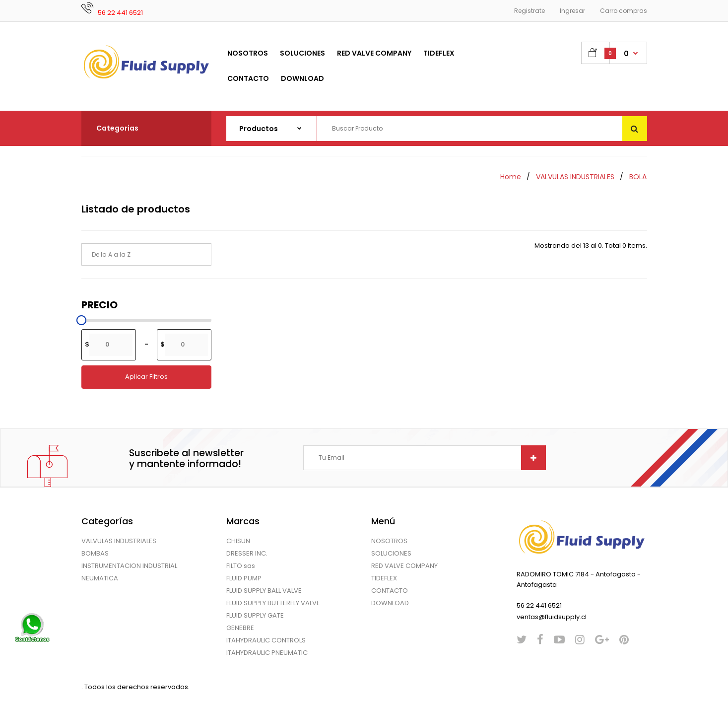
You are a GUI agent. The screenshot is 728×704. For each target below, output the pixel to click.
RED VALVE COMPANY (404, 566)
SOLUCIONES (391, 553)
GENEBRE (240, 628)
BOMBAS (95, 553)
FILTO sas (241, 566)
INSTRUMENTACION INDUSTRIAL (129, 566)
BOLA (638, 177)
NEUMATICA (100, 578)
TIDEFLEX (384, 578)
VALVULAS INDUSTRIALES (575, 177)
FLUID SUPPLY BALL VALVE (264, 591)
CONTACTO (390, 591)
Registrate (529, 11)
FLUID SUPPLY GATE (255, 615)
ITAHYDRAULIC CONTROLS (266, 640)
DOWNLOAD (390, 603)
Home (511, 177)
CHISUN (238, 541)
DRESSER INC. (247, 553)
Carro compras (624, 11)
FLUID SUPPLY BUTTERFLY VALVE (273, 603)
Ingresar (572, 11)
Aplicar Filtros (146, 377)
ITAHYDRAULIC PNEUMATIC (267, 653)
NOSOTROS (389, 541)
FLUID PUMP (244, 578)
